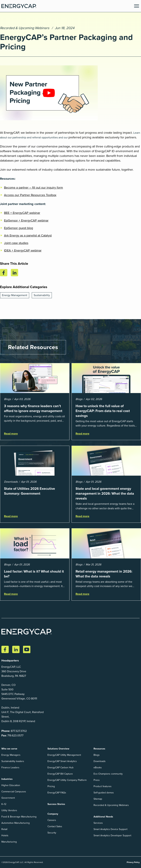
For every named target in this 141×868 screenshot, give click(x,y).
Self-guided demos (104, 793)
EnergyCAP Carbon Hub (60, 768)
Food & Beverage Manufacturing (19, 817)
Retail (4, 829)
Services (98, 823)
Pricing (51, 786)
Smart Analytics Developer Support (112, 835)
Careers (52, 820)
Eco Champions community (108, 774)
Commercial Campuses (14, 792)
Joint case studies (16, 243)
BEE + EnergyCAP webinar (22, 213)
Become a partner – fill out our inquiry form (34, 188)
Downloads (100, 761)
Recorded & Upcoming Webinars (25, 28)
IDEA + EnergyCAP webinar (23, 250)
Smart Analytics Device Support (110, 829)
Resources (99, 749)
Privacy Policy (133, 862)
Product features (103, 786)
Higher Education (11, 785)
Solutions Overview (58, 749)
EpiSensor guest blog (18, 228)
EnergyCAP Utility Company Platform (67, 780)
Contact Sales (55, 826)
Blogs (97, 755)
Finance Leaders (10, 768)
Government (8, 798)
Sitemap (98, 799)
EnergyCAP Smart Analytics (62, 761)
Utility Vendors (9, 810)
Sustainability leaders (13, 761)
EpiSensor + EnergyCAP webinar (26, 220)
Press (97, 780)
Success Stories (56, 804)
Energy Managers (11, 755)
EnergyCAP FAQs (57, 793)
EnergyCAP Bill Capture (60, 774)
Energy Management (15, 295)
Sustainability (42, 295)
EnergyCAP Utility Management (64, 755)
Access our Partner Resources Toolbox (30, 195)
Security (52, 833)
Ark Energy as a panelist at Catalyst (28, 235)
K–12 (4, 804)
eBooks (98, 768)
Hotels (5, 835)
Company (53, 814)
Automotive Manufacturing (16, 823)
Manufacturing (9, 842)
